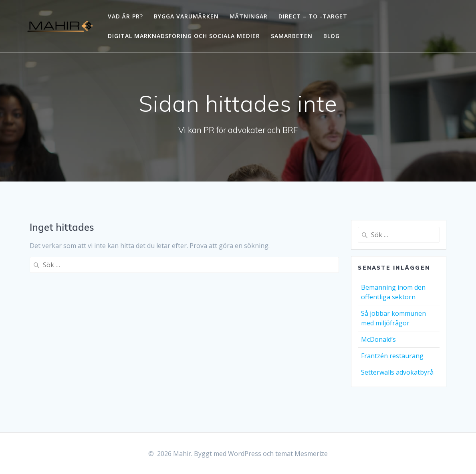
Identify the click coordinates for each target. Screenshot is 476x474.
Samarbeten (292, 36)
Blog (332, 36)
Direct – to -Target (313, 16)
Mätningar (249, 16)
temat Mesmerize (302, 454)
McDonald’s (378, 339)
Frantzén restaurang (392, 356)
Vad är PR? (125, 16)
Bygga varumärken (186, 16)
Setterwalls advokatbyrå (397, 372)
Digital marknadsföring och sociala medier (184, 36)
